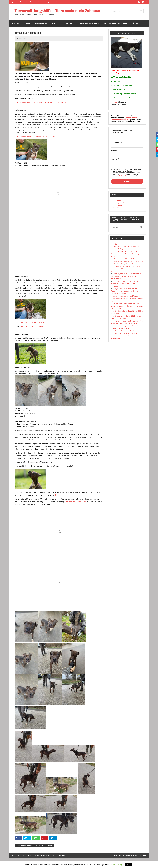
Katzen (55, 23)
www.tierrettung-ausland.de (75, 502)
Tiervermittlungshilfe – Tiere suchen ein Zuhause (57, 11)
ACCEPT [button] (129, 865)
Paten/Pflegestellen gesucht (115, 23)
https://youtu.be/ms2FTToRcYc (32, 326)
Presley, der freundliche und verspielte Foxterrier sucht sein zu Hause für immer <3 (127, 269)
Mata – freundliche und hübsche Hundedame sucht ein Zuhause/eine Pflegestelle (124, 336)
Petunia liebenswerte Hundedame (126, 331)
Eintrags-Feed (119, 203)
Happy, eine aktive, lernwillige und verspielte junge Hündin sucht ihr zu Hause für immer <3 (127, 306)
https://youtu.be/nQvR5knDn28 (32, 322)
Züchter (135, 23)
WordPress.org (119, 208)
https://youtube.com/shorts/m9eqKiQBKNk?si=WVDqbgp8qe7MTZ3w (40, 102)
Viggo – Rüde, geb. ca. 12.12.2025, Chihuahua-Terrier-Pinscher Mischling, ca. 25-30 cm (126, 254)
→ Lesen (115, 102)
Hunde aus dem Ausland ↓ (24, 846)
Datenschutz (24, 2)
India (115, 244)
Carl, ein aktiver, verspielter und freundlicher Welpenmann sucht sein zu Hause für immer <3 (126, 291)
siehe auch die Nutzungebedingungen (124, 118)
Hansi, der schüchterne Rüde (124, 259)
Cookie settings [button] (117, 865)
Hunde (28, 23)
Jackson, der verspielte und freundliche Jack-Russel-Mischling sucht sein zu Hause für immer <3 (127, 276)
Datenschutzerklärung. (128, 176)
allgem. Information (53, 2)
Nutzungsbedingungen (37, 2)
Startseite (16, 23)
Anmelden (117, 200)
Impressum (14, 2)
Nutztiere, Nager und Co (90, 23)
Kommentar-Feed (120, 205)
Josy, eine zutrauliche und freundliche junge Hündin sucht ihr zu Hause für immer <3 (127, 298)
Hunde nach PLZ (41, 23)
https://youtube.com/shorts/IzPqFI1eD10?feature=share (35, 136)
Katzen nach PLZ (69, 23)
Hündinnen (39, 846)
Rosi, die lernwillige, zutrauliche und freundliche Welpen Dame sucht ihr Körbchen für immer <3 (126, 284)
